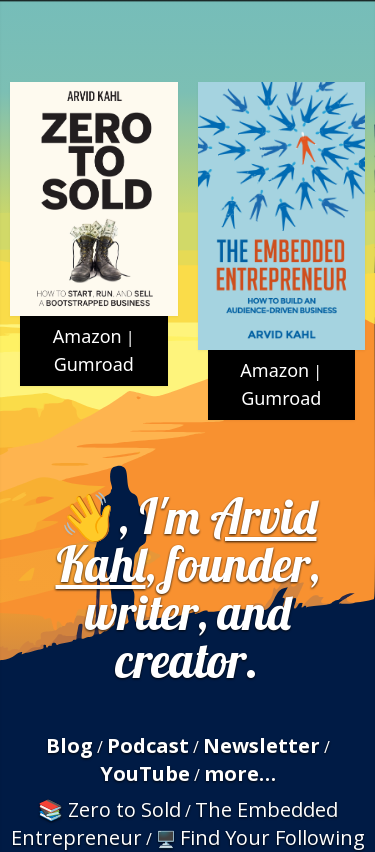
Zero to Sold (124, 809)
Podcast (148, 745)
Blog (69, 745)
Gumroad (94, 364)
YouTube (145, 773)
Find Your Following (272, 837)
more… (240, 773)
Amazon (87, 336)
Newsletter (261, 745)
